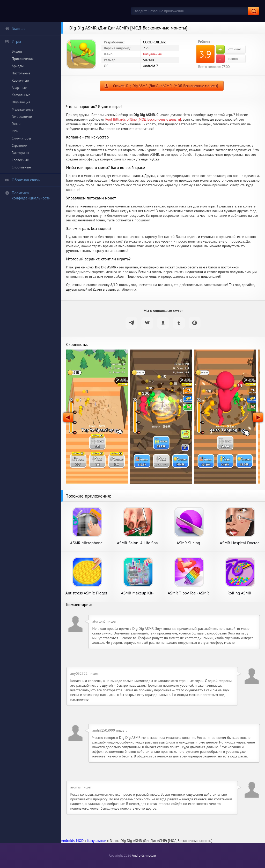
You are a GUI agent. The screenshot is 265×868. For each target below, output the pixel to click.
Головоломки (22, 117)
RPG (15, 131)
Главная (15, 28)
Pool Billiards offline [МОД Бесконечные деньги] (143, 119)
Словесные (20, 160)
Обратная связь (22, 180)
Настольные (21, 73)
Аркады (18, 66)
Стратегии (19, 145)
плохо (227, 59)
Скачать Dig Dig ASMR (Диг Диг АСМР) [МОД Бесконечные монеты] (166, 86)
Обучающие (21, 102)
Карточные (20, 80)
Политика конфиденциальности (28, 195)
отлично (229, 49)
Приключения (23, 59)
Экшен (17, 51)
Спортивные (21, 167)
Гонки (16, 124)
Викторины (20, 153)
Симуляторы (21, 138)
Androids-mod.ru (144, 855)
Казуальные (21, 95)
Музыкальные (23, 109)
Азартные (19, 88)
